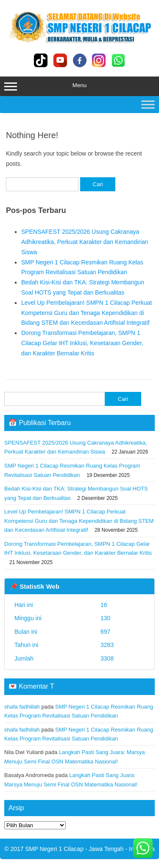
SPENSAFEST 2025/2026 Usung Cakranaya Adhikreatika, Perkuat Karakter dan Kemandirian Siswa (85, 242)
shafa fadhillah (22, 707)
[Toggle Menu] (148, 104)
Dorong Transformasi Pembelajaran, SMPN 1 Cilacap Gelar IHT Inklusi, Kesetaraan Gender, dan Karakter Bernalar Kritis (82, 343)
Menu (79, 86)
